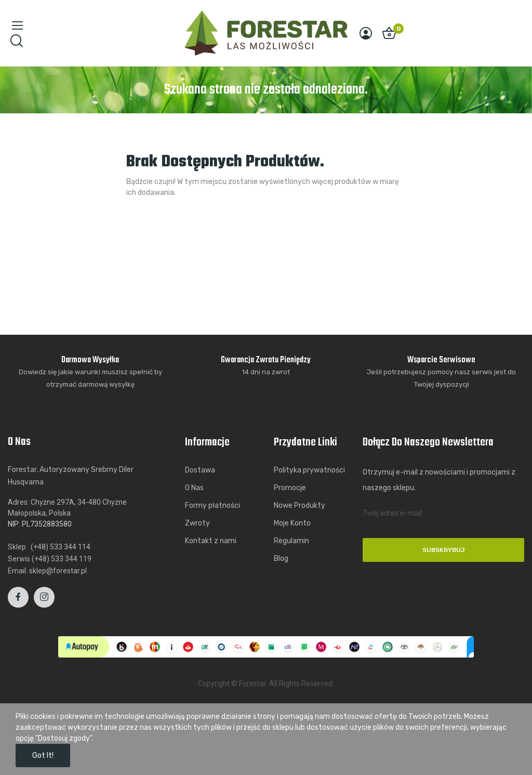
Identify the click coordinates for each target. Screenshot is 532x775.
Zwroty (197, 523)
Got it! (43, 756)
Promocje (290, 488)
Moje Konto (292, 523)
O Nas (194, 488)
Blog (281, 559)
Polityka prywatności (309, 470)
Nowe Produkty (300, 505)
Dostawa (200, 470)
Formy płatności (212, 505)
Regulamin (291, 541)
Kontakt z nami (211, 541)
